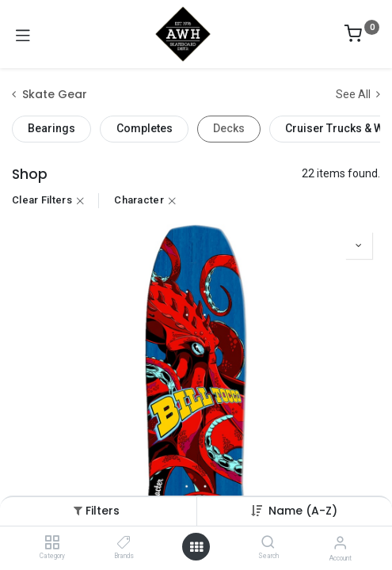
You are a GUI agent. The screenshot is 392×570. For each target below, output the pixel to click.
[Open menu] (196, 547)
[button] (303, 511)
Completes (145, 128)
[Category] (52, 543)
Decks (229, 128)
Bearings (51, 128)
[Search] (268, 543)
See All (358, 94)
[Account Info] (340, 543)
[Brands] (124, 543)
